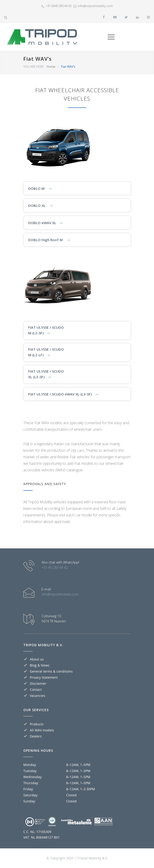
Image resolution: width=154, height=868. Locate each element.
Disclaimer (38, 683)
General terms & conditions (51, 671)
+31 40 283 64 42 (55, 567)
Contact (36, 690)
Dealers (36, 736)
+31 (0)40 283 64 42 (59, 6)
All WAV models (42, 730)
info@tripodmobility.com (95, 6)
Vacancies (38, 696)
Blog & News (40, 665)
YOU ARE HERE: (34, 67)
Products (37, 724)
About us (37, 659)
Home (51, 67)
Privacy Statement (44, 677)
